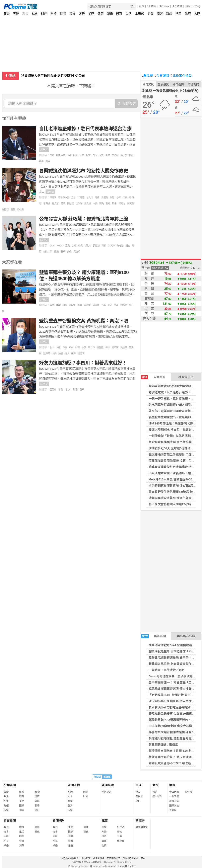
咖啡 (74, 246)
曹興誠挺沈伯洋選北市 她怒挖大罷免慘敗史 (84, 171)
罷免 (101, 204)
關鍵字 (140, 820)
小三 (119, 198)
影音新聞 (10, 820)
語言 (128, 246)
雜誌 (169, 14)
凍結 (58, 305)
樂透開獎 (193, 84)
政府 (188, 14)
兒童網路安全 (114, 858)
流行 (37, 810)
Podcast (60, 246)
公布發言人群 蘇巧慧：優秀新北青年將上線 (84, 219)
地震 (97, 198)
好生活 (121, 827)
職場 (72, 14)
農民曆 (147, 76)
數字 (80, 305)
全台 (73, 198)
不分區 (53, 198)
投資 (104, 836)
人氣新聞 (153, 377)
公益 (120, 836)
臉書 (41, 161)
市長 (125, 198)
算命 (138, 792)
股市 (141, 6)
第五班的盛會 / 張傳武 (163, 745)
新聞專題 (108, 785)
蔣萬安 (130, 204)
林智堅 (100, 347)
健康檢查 (60, 155)
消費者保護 (99, 858)
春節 (108, 155)
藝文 (120, 832)
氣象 (172, 785)
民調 (63, 204)
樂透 (155, 792)
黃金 (48, 161)
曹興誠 (47, 204)
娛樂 (110, 14)
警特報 (188, 792)
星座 (91, 14)
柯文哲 (55, 204)
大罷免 (105, 198)
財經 (44, 14)
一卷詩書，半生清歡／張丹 (167, 670)
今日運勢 (162, 76)
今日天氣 (148, 84)
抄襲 (84, 347)
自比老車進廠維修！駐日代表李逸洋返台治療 (85, 129)
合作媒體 (177, 6)
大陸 (197, 14)
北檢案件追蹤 (181, 76)
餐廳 (69, 252)
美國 (110, 305)
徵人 (143, 858)
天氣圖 (173, 810)
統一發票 (157, 796)
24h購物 (152, 6)
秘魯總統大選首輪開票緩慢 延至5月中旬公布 (53, 76)
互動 (52, 155)
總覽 (104, 827)
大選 (58, 347)
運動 (13, 210)
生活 (129, 14)
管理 (104, 841)
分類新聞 (10, 785)
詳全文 (44, 150)
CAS (52, 246)
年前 (71, 347)
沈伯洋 (79, 204)
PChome (164, 6)
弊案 (77, 347)
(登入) (197, 6)
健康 (100, 14)
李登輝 (115, 155)
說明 (188, 6)
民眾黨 (87, 305)
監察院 (47, 353)
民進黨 (70, 204)
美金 (116, 305)
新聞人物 (74, 785)
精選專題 (107, 792)
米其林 (111, 246)
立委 (95, 204)
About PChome (130, 858)
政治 (25, 14)
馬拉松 (77, 252)
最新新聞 (153, 636)
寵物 (37, 792)
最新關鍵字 (142, 827)
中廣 (52, 305)
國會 (75, 155)
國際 (63, 14)
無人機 (88, 204)
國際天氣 (174, 806)
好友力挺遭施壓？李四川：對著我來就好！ (83, 363)
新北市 (88, 246)
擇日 (138, 801)
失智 (112, 198)
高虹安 (20, 210)
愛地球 (121, 841)
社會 (35, 14)
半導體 (81, 198)
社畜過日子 (186, 377)
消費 (150, 14)
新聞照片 (59, 820)
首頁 (7, 14)
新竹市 (91, 347)
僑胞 (69, 155)
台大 (52, 347)
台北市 (90, 198)
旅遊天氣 (174, 801)
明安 (101, 155)
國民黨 (72, 305)
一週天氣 (174, 796)
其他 (37, 832)
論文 (67, 353)
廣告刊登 (86, 858)
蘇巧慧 (120, 246)
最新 (6, 792)
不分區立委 (64, 198)
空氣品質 (163, 84)
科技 (54, 14)
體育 (119, 14)
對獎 (155, 785)
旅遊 (160, 14)
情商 (37, 796)
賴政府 (124, 305)
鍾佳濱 (81, 353)
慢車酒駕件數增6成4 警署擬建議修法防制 (176, 645)
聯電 (108, 204)
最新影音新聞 (186, 636)
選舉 (63, 252)
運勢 (82, 14)
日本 (95, 155)
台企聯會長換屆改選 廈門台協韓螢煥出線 (176, 442)
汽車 (179, 14)
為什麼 (124, 155)
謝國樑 (5, 210)
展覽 (88, 155)
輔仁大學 (48, 252)
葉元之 (122, 204)
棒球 (108, 347)
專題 (16, 14)
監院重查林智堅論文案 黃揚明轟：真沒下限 (84, 321)
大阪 (82, 155)
